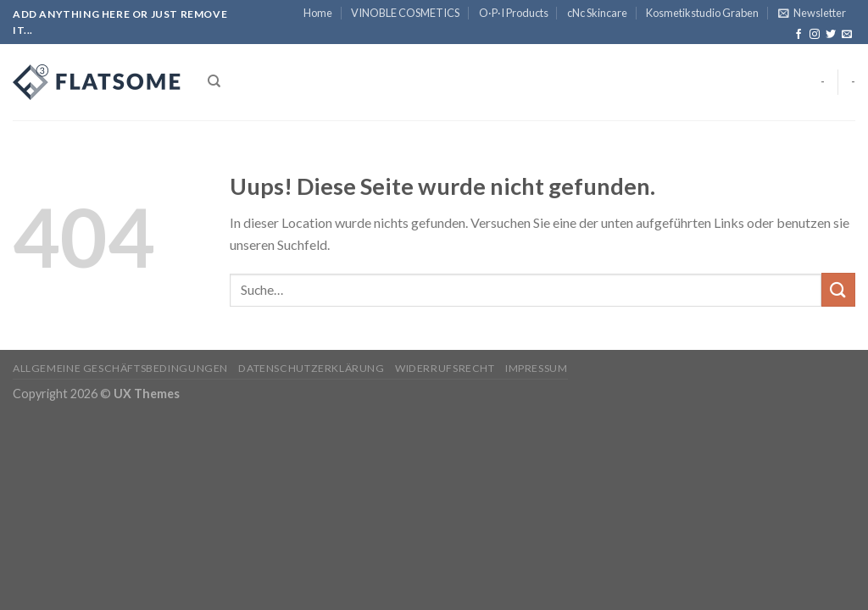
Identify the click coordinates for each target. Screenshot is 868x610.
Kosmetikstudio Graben (702, 13)
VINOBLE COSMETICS (405, 13)
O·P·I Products (514, 13)
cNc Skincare (597, 13)
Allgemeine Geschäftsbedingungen (120, 368)
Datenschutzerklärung (311, 368)
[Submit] (838, 289)
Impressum (537, 368)
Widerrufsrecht (445, 368)
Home (318, 13)
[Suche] (214, 81)
